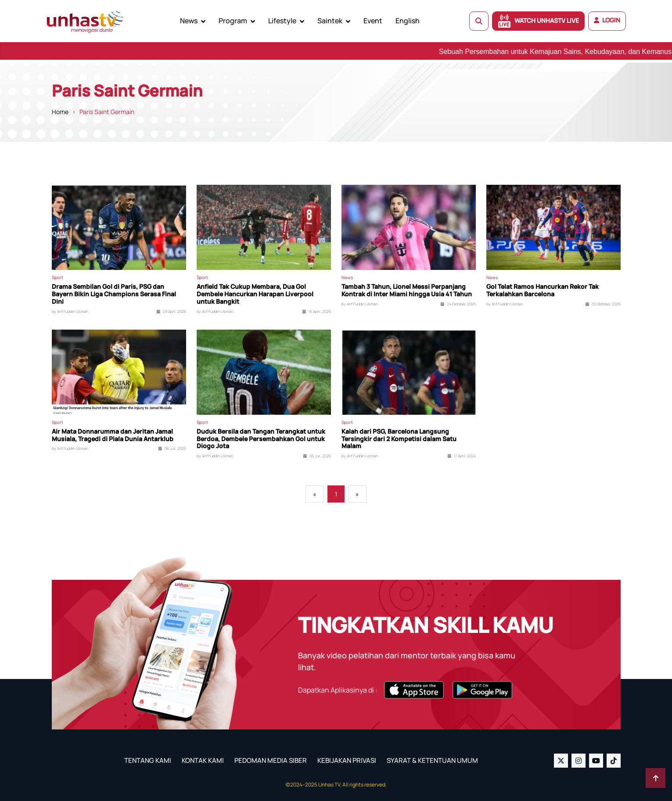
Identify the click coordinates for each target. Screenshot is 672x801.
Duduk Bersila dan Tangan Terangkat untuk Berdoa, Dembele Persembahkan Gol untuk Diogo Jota (261, 439)
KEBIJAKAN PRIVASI (347, 760)
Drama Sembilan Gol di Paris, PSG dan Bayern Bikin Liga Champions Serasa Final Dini (114, 294)
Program (233, 21)
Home (60, 112)
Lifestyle (282, 21)
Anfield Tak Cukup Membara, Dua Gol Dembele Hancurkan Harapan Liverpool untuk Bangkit (255, 294)
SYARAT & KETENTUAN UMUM (432, 760)
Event (373, 21)
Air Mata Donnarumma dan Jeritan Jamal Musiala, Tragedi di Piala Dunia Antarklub (113, 435)
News (189, 21)
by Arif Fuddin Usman (70, 312)
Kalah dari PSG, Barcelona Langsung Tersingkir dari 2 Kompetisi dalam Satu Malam (399, 439)
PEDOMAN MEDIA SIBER (271, 760)
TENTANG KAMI (148, 760)
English (408, 21)
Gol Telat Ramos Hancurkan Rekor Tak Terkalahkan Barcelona (543, 291)
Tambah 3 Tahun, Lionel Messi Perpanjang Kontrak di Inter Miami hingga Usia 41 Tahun (407, 291)
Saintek (330, 21)
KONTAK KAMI (203, 760)
